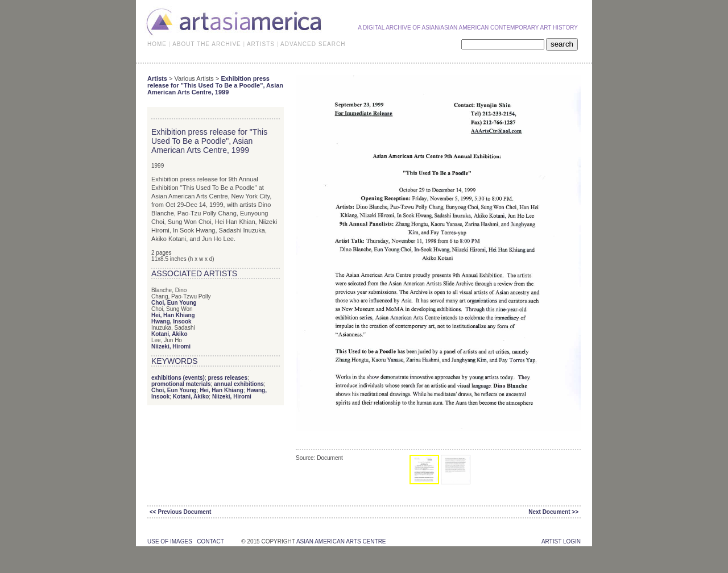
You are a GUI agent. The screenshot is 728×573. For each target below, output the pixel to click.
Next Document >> (553, 512)
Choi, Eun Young (174, 303)
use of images (170, 541)
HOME (157, 44)
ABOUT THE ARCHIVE (207, 44)
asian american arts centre (341, 541)
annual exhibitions (239, 384)
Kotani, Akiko (169, 334)
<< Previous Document (180, 512)
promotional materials (181, 384)
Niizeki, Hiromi (171, 346)
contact (210, 541)
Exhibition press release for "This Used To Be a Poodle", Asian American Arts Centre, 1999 (215, 85)
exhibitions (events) (178, 378)
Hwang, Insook (171, 321)
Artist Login (561, 541)
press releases (227, 378)
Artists (157, 78)
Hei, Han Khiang (173, 315)
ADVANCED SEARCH (313, 44)
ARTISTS (261, 44)
